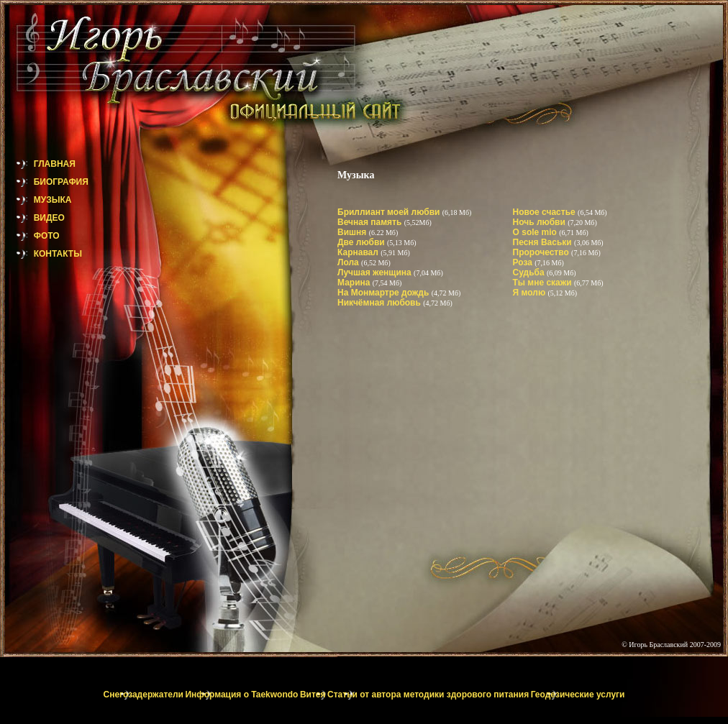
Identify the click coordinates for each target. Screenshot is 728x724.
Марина (355, 283)
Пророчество (542, 252)
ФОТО (30, 236)
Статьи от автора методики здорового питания (428, 695)
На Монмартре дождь (385, 293)
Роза (524, 262)
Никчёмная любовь (380, 303)
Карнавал (359, 252)
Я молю (531, 293)
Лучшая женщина (376, 272)
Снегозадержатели (144, 695)
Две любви (362, 242)
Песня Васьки (544, 242)
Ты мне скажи (543, 283)
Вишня (353, 232)
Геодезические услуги (578, 695)
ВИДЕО (32, 218)
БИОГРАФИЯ (44, 182)
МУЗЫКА (36, 200)
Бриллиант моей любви (390, 212)
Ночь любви (541, 222)
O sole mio (536, 232)
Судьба (530, 272)
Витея (313, 695)
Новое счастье (546, 212)
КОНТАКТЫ (41, 254)
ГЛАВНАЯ (38, 164)
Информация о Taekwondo (241, 695)
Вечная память (371, 222)
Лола (349, 262)
